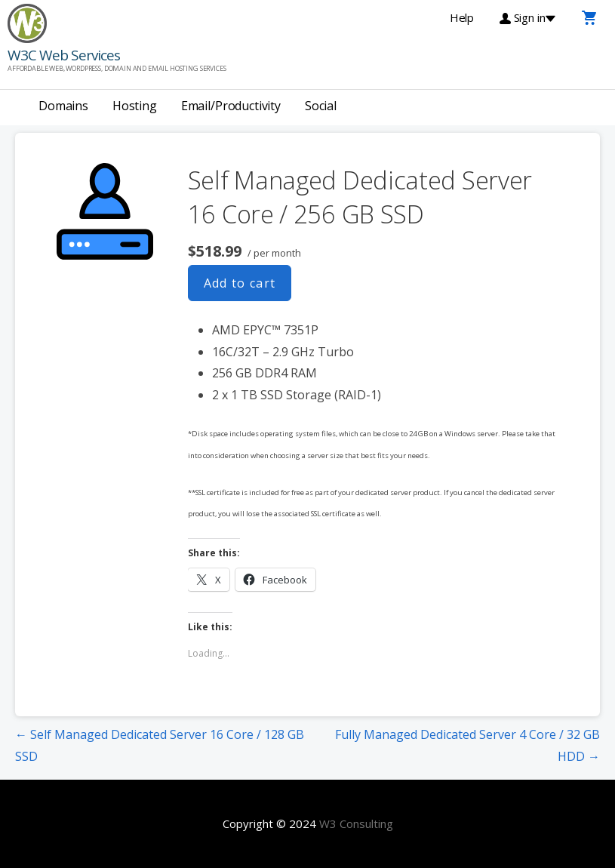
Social (321, 106)
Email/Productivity (231, 106)
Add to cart (240, 283)
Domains (63, 106)
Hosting (135, 106)
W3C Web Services (64, 55)
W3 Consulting (356, 823)
